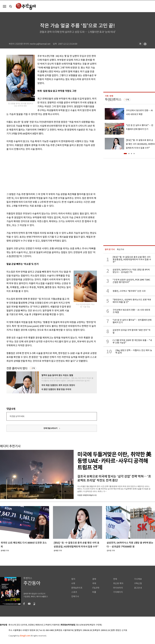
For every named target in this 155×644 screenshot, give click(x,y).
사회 (73, 583)
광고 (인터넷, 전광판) (26, 625)
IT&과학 (96, 588)
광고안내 (138, 588)
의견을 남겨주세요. (17, 416)
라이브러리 (118, 588)
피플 (94, 592)
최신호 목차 (118, 583)
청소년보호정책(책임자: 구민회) (89, 625)
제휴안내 (39, 625)
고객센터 (47, 625)
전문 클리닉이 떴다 (17, 368)
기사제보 (138, 579)
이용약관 (56, 625)
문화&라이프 (77, 588)
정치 (73, 579)
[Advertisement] (45, 171)
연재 (115, 579)
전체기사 (75, 596)
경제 (94, 579)
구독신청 (138, 583)
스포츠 (74, 592)
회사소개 (12, 625)
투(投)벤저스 (113, 99)
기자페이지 (118, 592)
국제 (94, 583)
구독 (33, 368)
